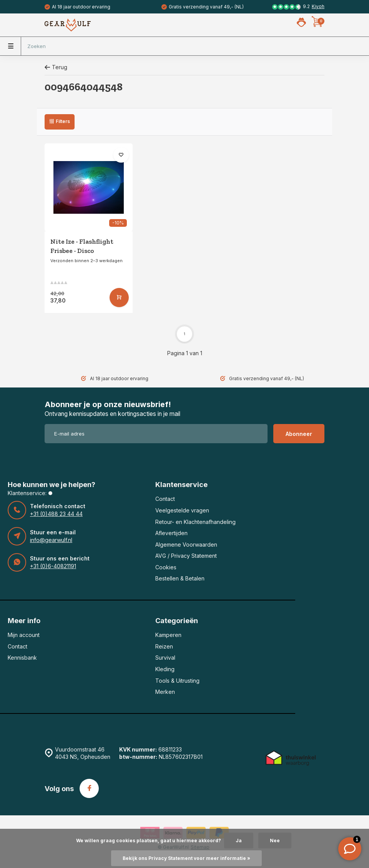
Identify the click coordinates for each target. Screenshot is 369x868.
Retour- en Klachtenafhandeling (195, 522)
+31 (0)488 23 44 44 (56, 514)
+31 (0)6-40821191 (53, 566)
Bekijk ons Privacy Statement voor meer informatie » (186, 858)
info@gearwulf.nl (51, 540)
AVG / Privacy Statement (186, 556)
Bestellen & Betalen (180, 578)
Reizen (164, 646)
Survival (165, 658)
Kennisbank (22, 658)
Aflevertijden (171, 533)
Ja (239, 841)
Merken (165, 692)
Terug (56, 67)
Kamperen (168, 635)
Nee (275, 841)
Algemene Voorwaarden (186, 545)
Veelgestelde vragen (182, 510)
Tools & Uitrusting (177, 681)
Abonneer (299, 434)
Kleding (165, 669)
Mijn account (24, 635)
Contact (165, 499)
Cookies (166, 567)
